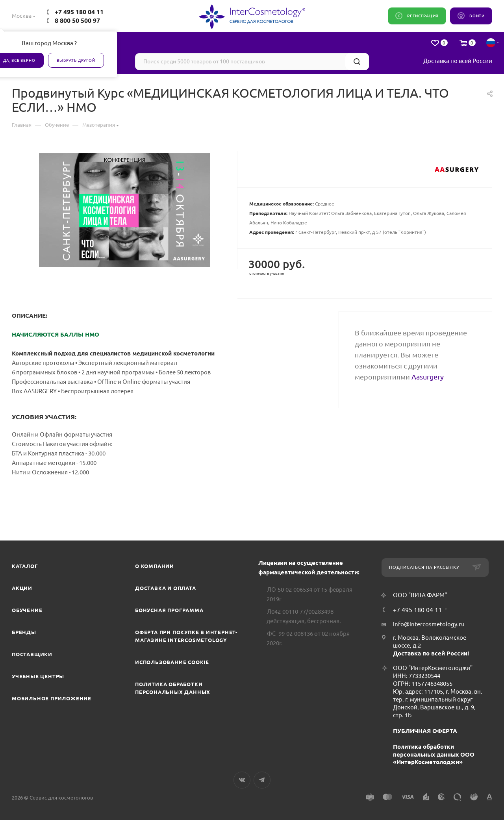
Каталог (25, 566)
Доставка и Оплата (166, 588)
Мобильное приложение (52, 698)
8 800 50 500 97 (77, 20)
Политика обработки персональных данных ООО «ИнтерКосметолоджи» (434, 754)
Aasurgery (428, 377)
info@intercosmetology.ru (429, 624)
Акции (22, 588)
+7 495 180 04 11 (79, 12)
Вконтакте (242, 780)
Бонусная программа (169, 610)
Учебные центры (38, 676)
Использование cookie (172, 662)
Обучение (27, 610)
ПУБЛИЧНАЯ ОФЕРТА (425, 731)
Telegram (262, 780)
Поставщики (32, 654)
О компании (155, 566)
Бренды (24, 632)
